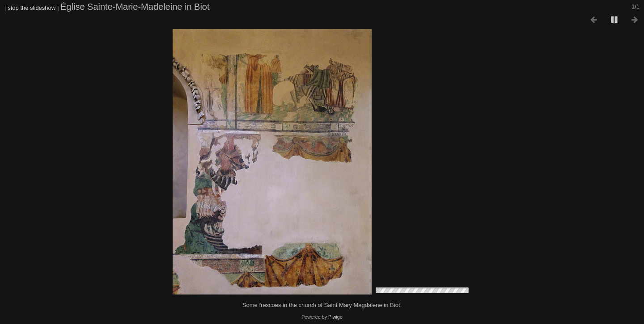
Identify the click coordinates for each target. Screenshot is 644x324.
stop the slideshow (32, 8)
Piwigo (335, 317)
